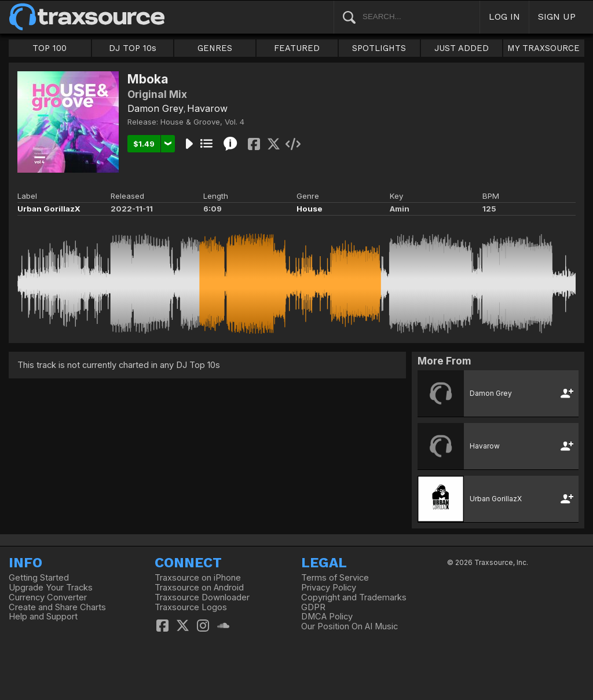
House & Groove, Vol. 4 (202, 122)
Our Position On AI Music (349, 626)
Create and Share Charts (57, 607)
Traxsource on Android (199, 588)
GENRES (215, 48)
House (310, 209)
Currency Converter (48, 597)
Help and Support (43, 617)
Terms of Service (335, 578)
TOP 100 (50, 48)
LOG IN (504, 17)
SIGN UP (557, 17)
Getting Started (39, 578)
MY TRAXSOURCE (543, 48)
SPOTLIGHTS (379, 48)
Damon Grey (155, 108)
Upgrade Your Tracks (51, 588)
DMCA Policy (327, 617)
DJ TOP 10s (133, 48)
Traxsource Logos (191, 607)
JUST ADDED (462, 48)
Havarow (207, 108)
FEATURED (297, 48)
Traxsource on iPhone (198, 578)
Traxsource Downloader (202, 597)
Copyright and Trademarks (354, 597)
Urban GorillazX (49, 209)
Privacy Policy (329, 588)
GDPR (313, 607)
